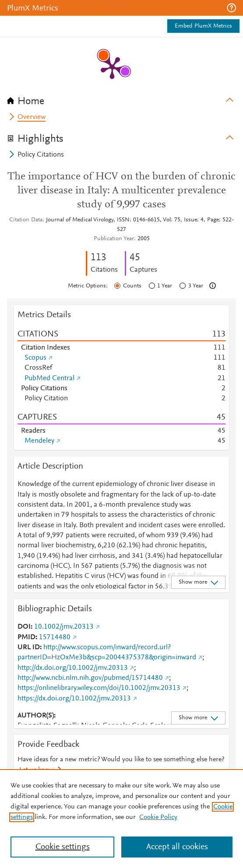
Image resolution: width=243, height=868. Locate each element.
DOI (24, 627)
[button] (231, 8)
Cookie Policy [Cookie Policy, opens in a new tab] (158, 817)
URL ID (29, 647)
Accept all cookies (177, 847)
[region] (121, 819)
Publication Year (114, 239)
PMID (26, 637)
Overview (32, 117)
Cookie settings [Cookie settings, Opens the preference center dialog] (63, 847)
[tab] (121, 98)
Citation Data (26, 220)
